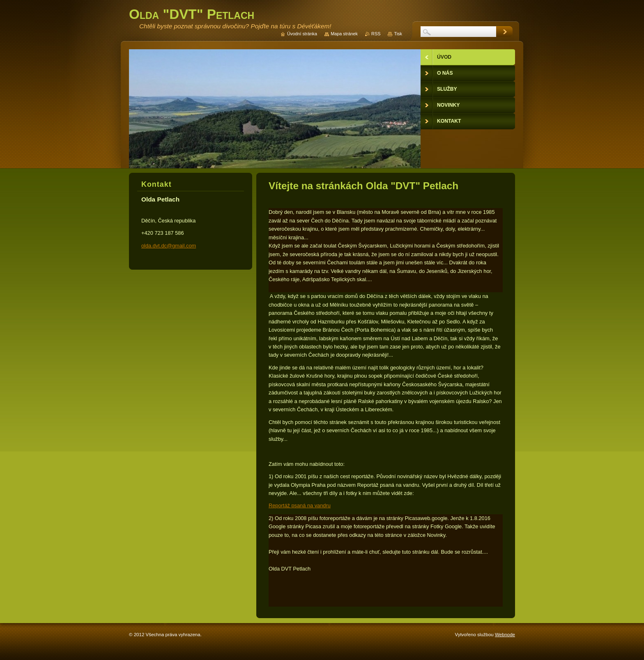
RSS (376, 34)
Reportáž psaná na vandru (300, 505)
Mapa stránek (344, 34)
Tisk (398, 34)
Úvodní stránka (302, 34)
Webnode (505, 635)
